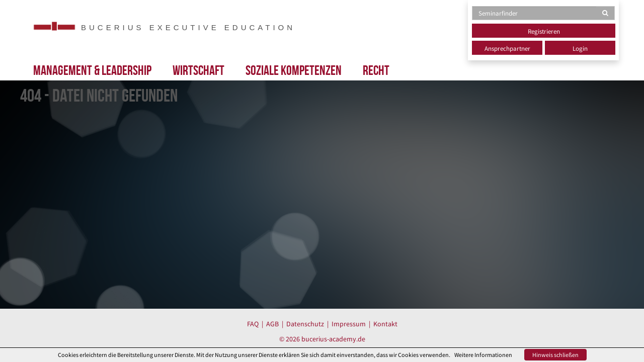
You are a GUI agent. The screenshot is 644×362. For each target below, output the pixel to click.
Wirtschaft (198, 70)
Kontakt (385, 324)
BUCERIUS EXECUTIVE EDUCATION (188, 27)
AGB (272, 324)
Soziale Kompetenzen (294, 70)
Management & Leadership (92, 70)
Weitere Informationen (483, 355)
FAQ (253, 324)
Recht (376, 70)
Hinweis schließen (555, 355)
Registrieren (544, 31)
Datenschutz (305, 324)
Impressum (349, 324)
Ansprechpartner (507, 49)
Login (580, 49)
